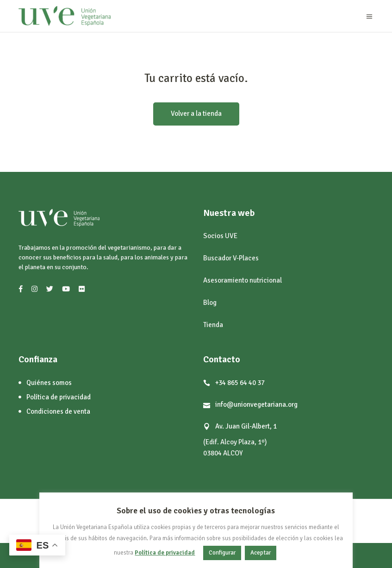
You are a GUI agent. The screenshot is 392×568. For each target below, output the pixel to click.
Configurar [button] (222, 553)
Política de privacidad (165, 553)
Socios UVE (220, 236)
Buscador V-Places (231, 258)
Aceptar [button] (261, 553)
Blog (210, 303)
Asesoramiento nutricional (243, 280)
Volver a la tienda (196, 114)
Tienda (213, 325)
